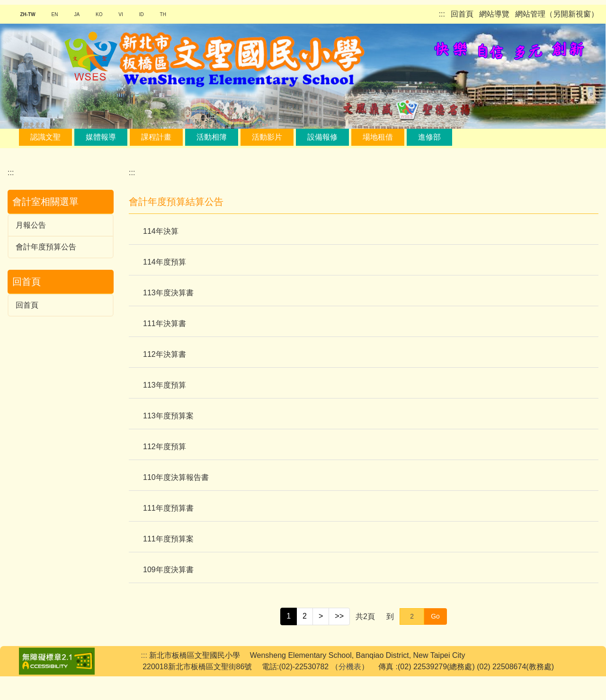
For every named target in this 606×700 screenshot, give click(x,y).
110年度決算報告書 (176, 501)
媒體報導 (101, 137)
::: (442, 14)
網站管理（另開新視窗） (557, 14)
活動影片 (267, 137)
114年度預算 (165, 286)
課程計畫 (156, 137)
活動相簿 (212, 137)
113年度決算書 (168, 316)
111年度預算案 (168, 563)
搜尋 (136, 160)
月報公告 (31, 249)
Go (435, 640)
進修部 (429, 137)
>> (339, 640)
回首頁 (462, 14)
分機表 (350, 690)
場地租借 (378, 137)
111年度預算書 (168, 532)
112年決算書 (165, 378)
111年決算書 (165, 347)
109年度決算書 (168, 593)
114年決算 (161, 255)
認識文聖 (45, 137)
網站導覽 (494, 14)
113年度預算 (165, 409)
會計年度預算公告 (46, 270)
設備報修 (322, 137)
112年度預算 (165, 470)
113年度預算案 (168, 439)
